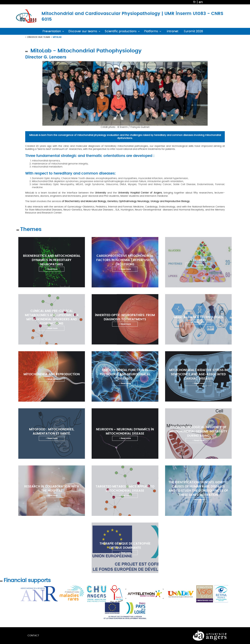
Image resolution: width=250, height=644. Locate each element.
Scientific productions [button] (121, 31)
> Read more (52, 269)
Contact (33, 636)
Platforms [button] (151, 31)
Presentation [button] (52, 31)
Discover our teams (39, 37)
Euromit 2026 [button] (194, 31)
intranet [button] (172, 31)
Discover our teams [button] (83, 31)
